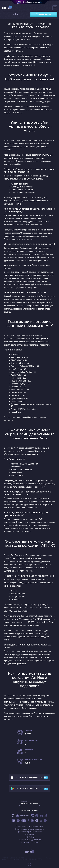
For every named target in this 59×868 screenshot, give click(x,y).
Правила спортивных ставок (30, 832)
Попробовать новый (30, 2)
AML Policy (29, 834)
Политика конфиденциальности (30, 829)
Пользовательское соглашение (30, 826)
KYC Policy (29, 837)
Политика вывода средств (29, 840)
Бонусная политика (29, 842)
